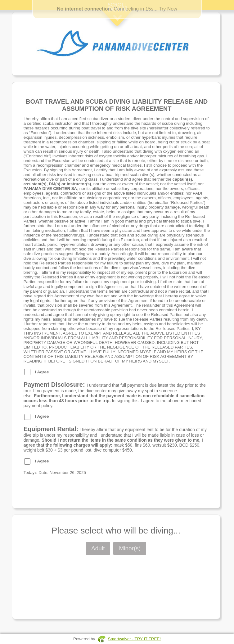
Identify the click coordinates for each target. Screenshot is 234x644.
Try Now (168, 9)
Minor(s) (130, 548)
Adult (98, 548)
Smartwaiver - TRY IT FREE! (134, 639)
